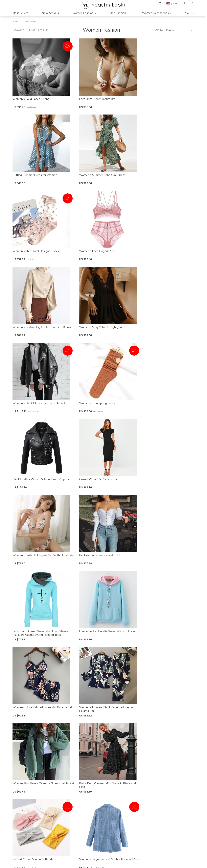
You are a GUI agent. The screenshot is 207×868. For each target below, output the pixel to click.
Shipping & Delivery (130, 841)
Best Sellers (21, 13)
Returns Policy (128, 845)
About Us (79, 834)
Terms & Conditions (84, 848)
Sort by (159, 30)
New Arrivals (50, 13)
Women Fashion (83, 13)
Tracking (125, 848)
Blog (77, 841)
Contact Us (80, 838)
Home (16, 22)
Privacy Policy (81, 845)
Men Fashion (118, 13)
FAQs (124, 834)
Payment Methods (129, 838)
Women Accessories (155, 13)
